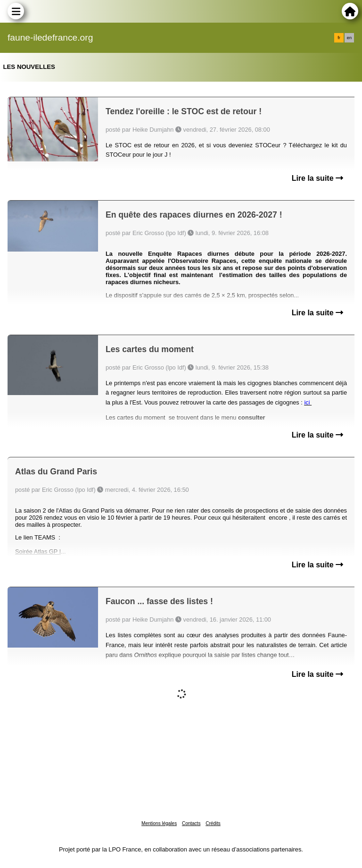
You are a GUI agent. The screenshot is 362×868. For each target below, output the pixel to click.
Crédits (213, 823)
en (349, 38)
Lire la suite (317, 178)
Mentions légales (159, 823)
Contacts (191, 823)
